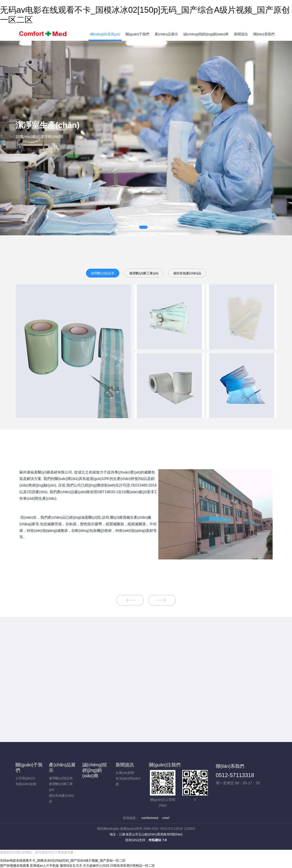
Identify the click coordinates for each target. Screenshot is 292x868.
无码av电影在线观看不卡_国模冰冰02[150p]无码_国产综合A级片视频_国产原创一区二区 (63, 860)
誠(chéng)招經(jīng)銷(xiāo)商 (95, 770)
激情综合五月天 (71, 865)
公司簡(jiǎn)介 (25, 778)
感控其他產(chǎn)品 (187, 273)
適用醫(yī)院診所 (103, 273)
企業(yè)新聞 (125, 773)
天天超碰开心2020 (96, 865)
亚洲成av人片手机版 (44, 865)
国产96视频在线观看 (15, 865)
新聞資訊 (125, 765)
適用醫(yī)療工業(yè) (144, 273)
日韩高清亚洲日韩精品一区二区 (133, 865)
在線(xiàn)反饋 (26, 784)
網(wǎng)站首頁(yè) (105, 34)
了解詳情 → (32, 151)
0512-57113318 (235, 775)
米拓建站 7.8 (158, 840)
